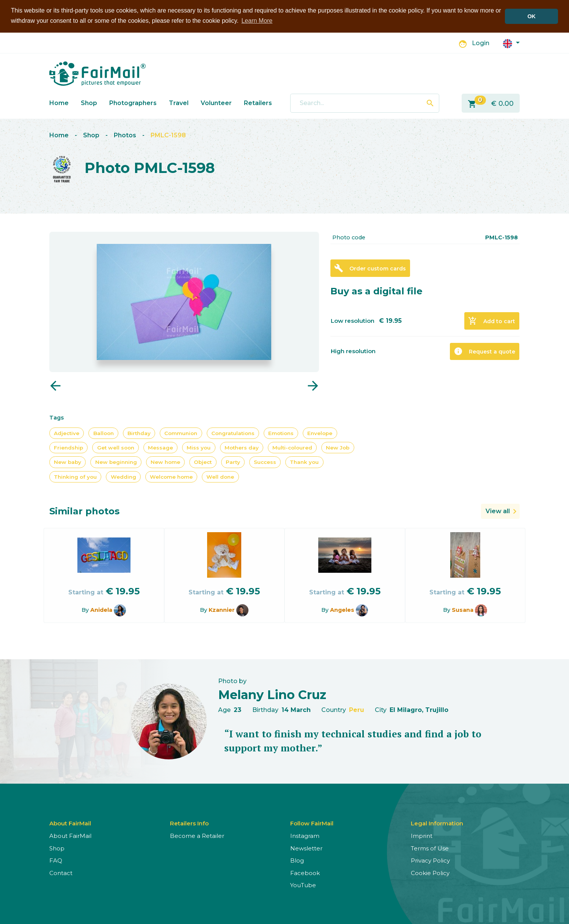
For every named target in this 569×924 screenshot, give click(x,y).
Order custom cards (370, 268)
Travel (179, 103)
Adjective (67, 433)
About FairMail (70, 836)
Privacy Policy (430, 860)
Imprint (422, 836)
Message (160, 448)
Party (233, 462)
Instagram (305, 836)
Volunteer (216, 103)
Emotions (281, 433)
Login (481, 43)
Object (203, 462)
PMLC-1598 (168, 135)
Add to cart (492, 321)
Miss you (199, 448)
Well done (220, 476)
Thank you (304, 462)
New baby (68, 462)
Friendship (68, 448)
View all (498, 511)
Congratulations (233, 433)
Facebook (305, 873)
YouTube (303, 885)
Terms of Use (430, 848)
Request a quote (484, 351)
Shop (89, 103)
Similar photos (84, 511)
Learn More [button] (257, 21)
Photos (125, 135)
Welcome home (171, 476)
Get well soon (116, 448)
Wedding (123, 476)
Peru (357, 709)
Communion (181, 433)
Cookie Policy (430, 873)
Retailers (258, 103)
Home (59, 103)
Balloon (104, 433)
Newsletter (306, 848)
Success (265, 462)
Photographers (133, 103)
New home (165, 462)
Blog (297, 860)
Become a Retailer (197, 836)
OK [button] (531, 16)
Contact (61, 873)
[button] (511, 43)
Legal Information (437, 823)
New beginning (116, 462)
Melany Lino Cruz (272, 695)
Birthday (139, 433)
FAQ (56, 860)
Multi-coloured (292, 448)
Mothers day (242, 448)
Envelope (320, 433)
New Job (338, 448)
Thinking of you (75, 476)
